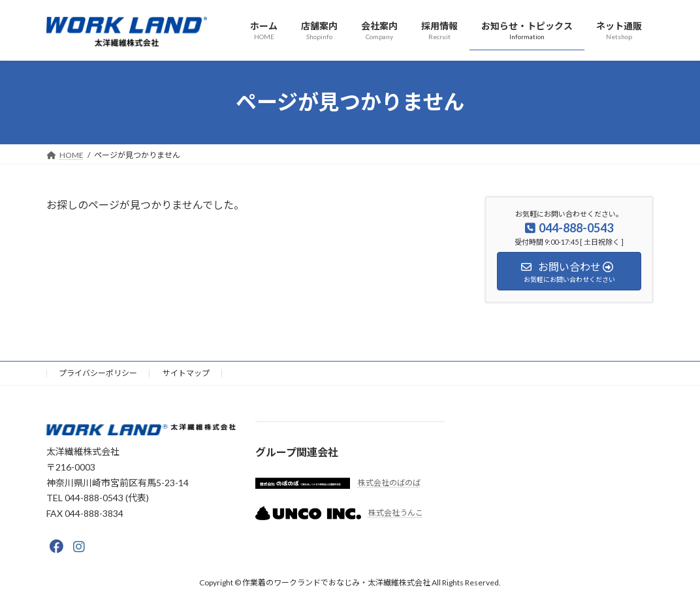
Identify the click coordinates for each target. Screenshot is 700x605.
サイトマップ (186, 373)
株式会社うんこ (396, 513)
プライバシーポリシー (98, 373)
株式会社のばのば (389, 483)
